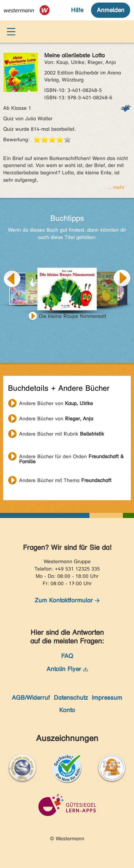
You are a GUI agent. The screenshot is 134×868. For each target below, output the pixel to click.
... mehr (116, 187)
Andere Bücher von (56, 403)
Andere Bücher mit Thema (65, 480)
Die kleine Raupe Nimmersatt (73, 316)
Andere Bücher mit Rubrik (62, 434)
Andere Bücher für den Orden (71, 457)
